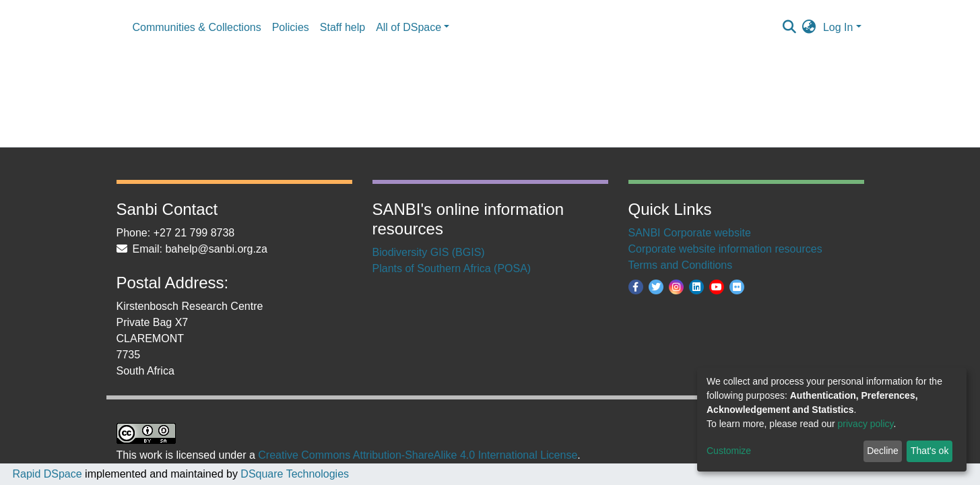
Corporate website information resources (725, 249)
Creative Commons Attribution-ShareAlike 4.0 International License (418, 455)
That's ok (929, 451)
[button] (809, 28)
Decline (883, 451)
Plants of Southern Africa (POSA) (452, 268)
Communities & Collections (197, 27)
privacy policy (866, 424)
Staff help (342, 27)
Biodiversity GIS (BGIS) (429, 252)
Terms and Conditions (681, 265)
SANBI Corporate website (690, 233)
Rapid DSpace (47, 474)
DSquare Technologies (293, 474)
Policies (291, 27)
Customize (729, 451)
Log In (838, 27)
